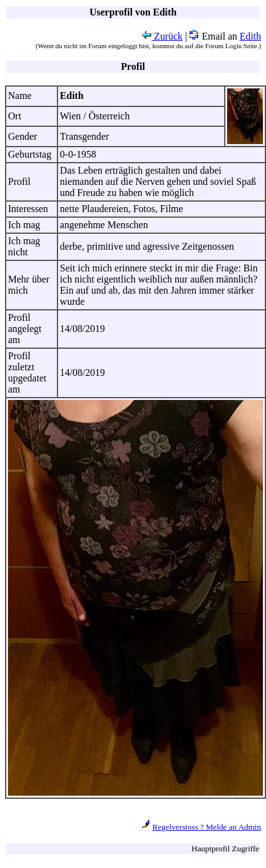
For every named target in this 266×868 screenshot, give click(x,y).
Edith (250, 36)
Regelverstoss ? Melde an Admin (207, 827)
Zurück (162, 36)
